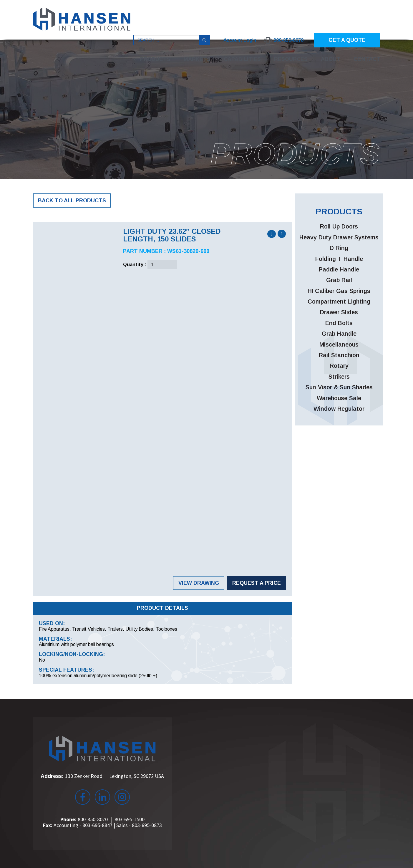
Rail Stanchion (339, 355)
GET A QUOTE (347, 40)
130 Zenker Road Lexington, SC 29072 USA (115, 776)
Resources (291, 59)
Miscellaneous (339, 344)
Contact (367, 59)
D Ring (339, 248)
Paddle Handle (339, 269)
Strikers (339, 377)
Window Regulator (339, 409)
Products (155, 59)
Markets (197, 59)
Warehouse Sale (339, 398)
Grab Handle (339, 334)
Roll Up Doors (339, 226)
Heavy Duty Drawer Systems (339, 237)
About (331, 59)
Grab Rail (339, 280)
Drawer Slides (339, 312)
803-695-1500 (130, 819)
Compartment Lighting (339, 302)
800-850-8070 (93, 819)
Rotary (339, 366)
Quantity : (135, 265)
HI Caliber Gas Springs (339, 291)
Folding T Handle (339, 259)
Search (205, 40)
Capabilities (242, 59)
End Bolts (339, 323)
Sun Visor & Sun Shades (339, 387)
